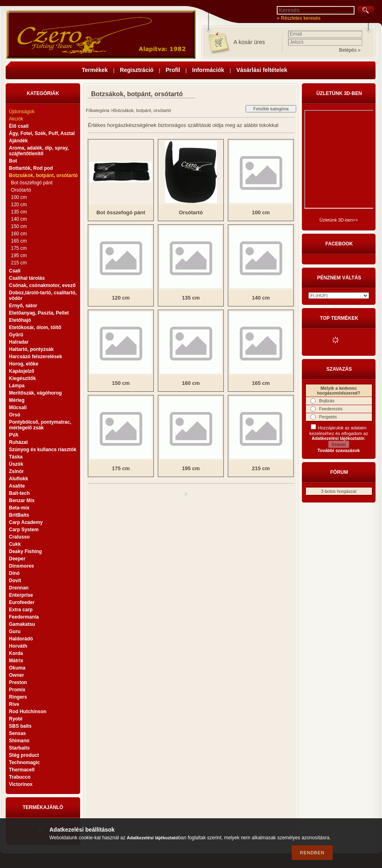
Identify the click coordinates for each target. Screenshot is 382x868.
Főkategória (98, 110)
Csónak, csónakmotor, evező (42, 285)
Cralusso (19, 537)
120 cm (19, 205)
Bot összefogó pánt (32, 183)
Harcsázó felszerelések (35, 357)
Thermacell (22, 770)
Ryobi (16, 719)
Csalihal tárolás (27, 278)
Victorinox (21, 784)
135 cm (19, 212)
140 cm (19, 219)
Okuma (17, 668)
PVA (14, 435)
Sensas (17, 733)
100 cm (19, 197)
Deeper (17, 559)
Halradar (19, 342)
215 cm (19, 263)
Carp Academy (26, 522)
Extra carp (21, 610)
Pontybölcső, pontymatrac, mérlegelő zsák (40, 425)
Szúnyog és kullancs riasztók (43, 450)
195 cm (19, 256)
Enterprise (21, 595)
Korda (16, 653)
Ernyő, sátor (23, 306)
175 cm (19, 248)
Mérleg (17, 400)
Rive (14, 704)
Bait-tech (19, 493)
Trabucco (20, 777)
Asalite (17, 486)
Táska (16, 457)
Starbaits (19, 748)
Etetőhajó (20, 320)
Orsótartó (21, 190)
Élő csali (19, 126)
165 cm (19, 241)
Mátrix (16, 661)
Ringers (18, 697)
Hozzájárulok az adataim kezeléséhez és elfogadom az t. (339, 433)
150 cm (19, 226)
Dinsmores (21, 566)
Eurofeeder (22, 602)
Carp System (24, 530)
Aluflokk (18, 479)
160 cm (19, 234)
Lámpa (17, 386)
